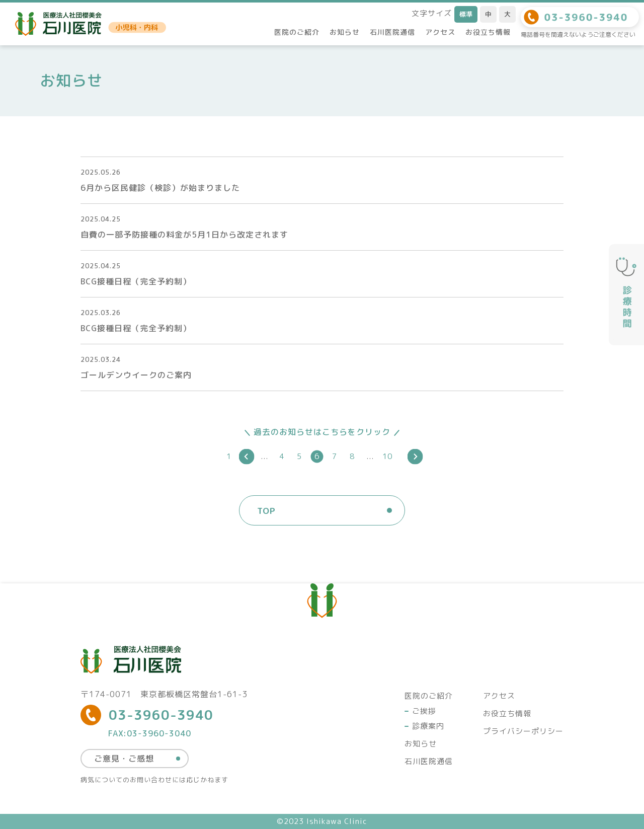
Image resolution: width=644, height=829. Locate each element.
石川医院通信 (392, 32)
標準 (466, 14)
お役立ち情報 (488, 32)
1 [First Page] (229, 456)
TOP (266, 511)
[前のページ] (247, 456)
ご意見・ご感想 (124, 759)
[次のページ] (415, 456)
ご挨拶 (424, 711)
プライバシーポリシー (523, 731)
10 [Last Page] (387, 456)
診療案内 (428, 726)
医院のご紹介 (297, 32)
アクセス (440, 32)
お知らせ (345, 32)
